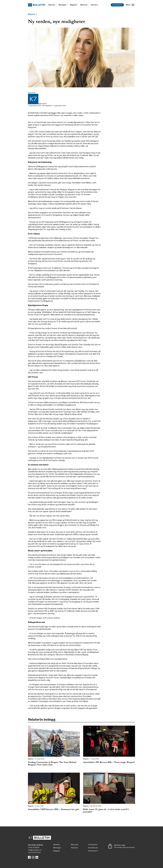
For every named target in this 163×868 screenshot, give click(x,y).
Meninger (63, 5)
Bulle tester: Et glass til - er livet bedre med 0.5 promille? (106, 811)
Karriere (94, 5)
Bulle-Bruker (43, 104)
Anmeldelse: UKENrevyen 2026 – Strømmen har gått (54, 809)
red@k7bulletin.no (35, 850)
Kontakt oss (93, 848)
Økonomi (84, 5)
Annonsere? (117, 5)
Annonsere (93, 845)
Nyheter (52, 5)
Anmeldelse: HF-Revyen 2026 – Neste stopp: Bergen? (109, 762)
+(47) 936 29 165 (34, 852)
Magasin (73, 5)
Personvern (93, 851)
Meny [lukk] (130, 5)
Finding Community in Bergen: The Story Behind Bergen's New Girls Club (52, 763)
